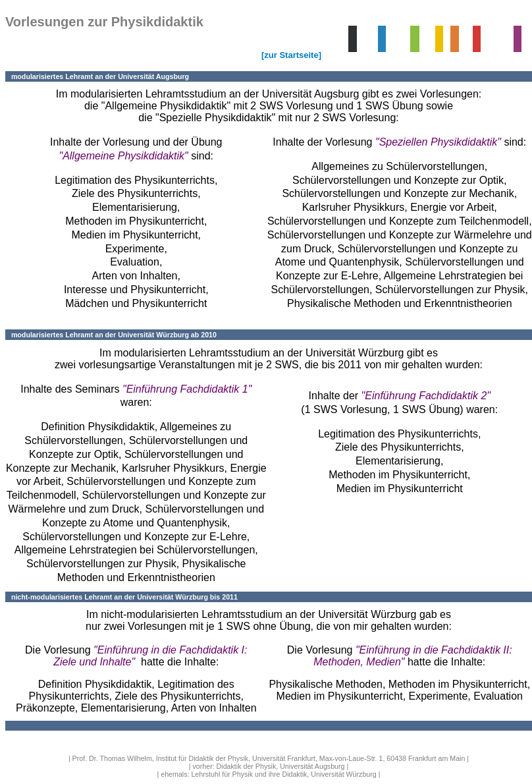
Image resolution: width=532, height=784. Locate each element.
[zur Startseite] (291, 55)
